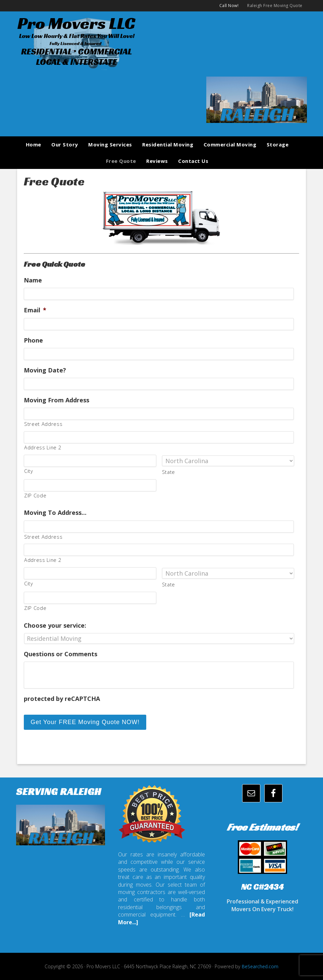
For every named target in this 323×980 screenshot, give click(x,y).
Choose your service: (55, 626)
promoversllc (161, 42)
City (29, 471)
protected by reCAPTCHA (62, 699)
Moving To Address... (55, 513)
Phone (33, 340)
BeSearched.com (260, 966)
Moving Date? (45, 370)
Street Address (43, 424)
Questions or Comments (61, 654)
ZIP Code (35, 495)
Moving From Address (57, 400)
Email (35, 310)
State (169, 472)
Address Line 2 (43, 447)
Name (33, 280)
